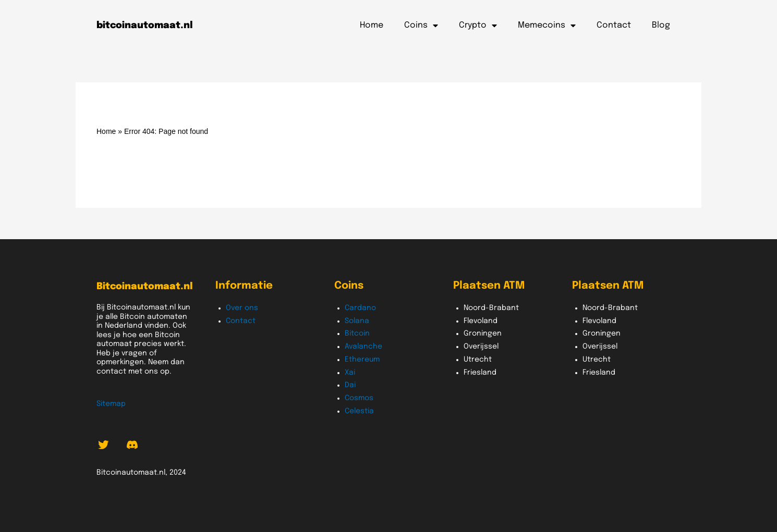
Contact (614, 25)
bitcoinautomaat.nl (145, 26)
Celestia (359, 411)
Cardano (360, 308)
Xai (350, 373)
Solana (357, 321)
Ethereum (362, 360)
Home (372, 25)
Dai (350, 385)
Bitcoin (357, 333)
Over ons (242, 308)
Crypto (478, 26)
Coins (421, 26)
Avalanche (363, 347)
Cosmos (359, 398)
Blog (661, 25)
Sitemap (111, 404)
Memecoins (547, 26)
